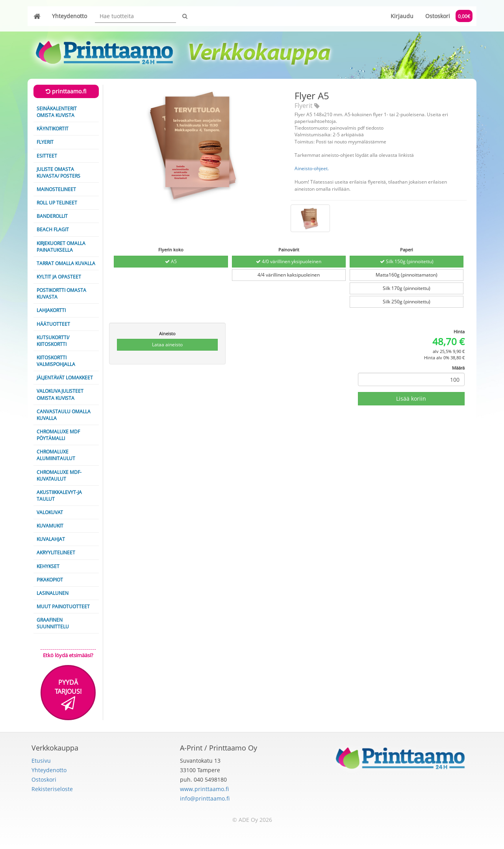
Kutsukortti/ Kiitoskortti (53, 341)
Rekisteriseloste (52, 789)
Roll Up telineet (57, 203)
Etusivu (41, 761)
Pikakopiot (50, 580)
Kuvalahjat (51, 539)
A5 (171, 261)
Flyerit (45, 142)
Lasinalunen (53, 593)
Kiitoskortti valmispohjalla (56, 361)
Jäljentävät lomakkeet (65, 378)
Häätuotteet (53, 324)
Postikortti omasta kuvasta (61, 294)
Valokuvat (50, 512)
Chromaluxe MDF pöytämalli (58, 435)
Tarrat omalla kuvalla (66, 263)
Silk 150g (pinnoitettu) (407, 261)
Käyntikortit (53, 129)
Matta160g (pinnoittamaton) (407, 275)
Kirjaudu (402, 16)
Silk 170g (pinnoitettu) (407, 288)
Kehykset (48, 566)
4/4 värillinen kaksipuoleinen (289, 275)
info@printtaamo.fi (205, 798)
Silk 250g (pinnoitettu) (407, 302)
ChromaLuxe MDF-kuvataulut (59, 476)
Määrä (458, 368)
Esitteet (47, 156)
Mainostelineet (56, 189)
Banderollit (52, 216)
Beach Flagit (53, 229)
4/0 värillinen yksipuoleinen (289, 261)
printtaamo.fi (66, 91)
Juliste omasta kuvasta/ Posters (58, 173)
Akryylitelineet (56, 553)
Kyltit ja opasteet (59, 277)
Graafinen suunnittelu (53, 623)
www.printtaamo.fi (204, 789)
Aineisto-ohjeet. (312, 168)
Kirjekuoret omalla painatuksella (61, 247)
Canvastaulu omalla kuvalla (64, 415)
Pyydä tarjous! (68, 694)
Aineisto (167, 333)
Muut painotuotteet (63, 607)
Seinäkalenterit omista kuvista (57, 112)
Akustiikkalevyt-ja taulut (59, 496)
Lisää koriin (411, 398)
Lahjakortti (51, 310)
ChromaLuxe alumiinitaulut (56, 455)
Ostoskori (449, 16)
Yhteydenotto (69, 16)
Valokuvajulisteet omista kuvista (60, 394)
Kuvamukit (50, 526)
